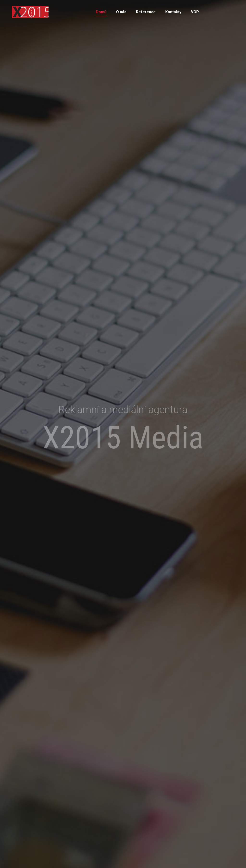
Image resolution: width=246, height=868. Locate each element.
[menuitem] (101, 12)
